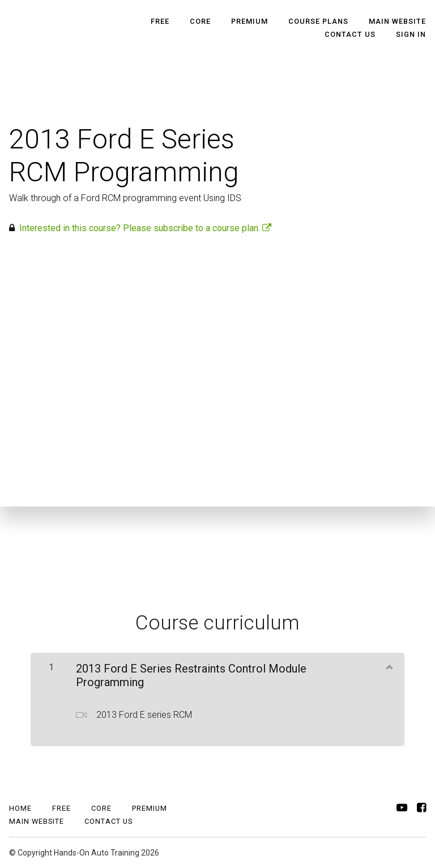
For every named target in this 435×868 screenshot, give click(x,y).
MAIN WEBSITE (397, 21)
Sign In (411, 34)
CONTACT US (350, 34)
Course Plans (318, 21)
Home (20, 808)
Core (200, 21)
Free (160, 21)
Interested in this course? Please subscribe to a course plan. (145, 228)
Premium (250, 21)
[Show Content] (389, 666)
